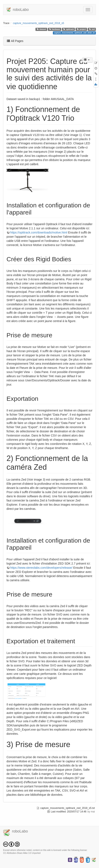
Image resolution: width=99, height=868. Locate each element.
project (81, 29)
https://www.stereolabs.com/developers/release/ (41, 568)
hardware (55, 29)
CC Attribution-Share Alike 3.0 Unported (22, 853)
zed (92, 29)
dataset (41, 29)
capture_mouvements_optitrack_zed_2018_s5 (39, 23)
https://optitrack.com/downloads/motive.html (39, 232)
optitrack (68, 29)
